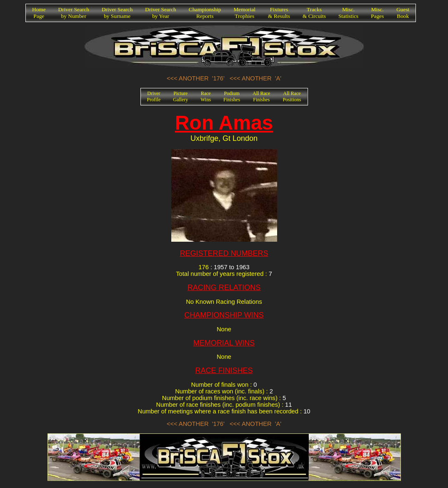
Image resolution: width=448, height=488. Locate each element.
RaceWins (206, 96)
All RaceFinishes (261, 96)
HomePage (39, 13)
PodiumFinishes (232, 96)
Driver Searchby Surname (117, 13)
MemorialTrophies (245, 13)
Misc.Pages (377, 13)
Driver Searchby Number (74, 13)
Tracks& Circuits (314, 13)
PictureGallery (180, 96)
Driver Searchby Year (160, 13)
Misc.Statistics (348, 13)
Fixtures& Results (279, 13)
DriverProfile (154, 96)
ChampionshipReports (205, 13)
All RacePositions (292, 96)
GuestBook (403, 13)
